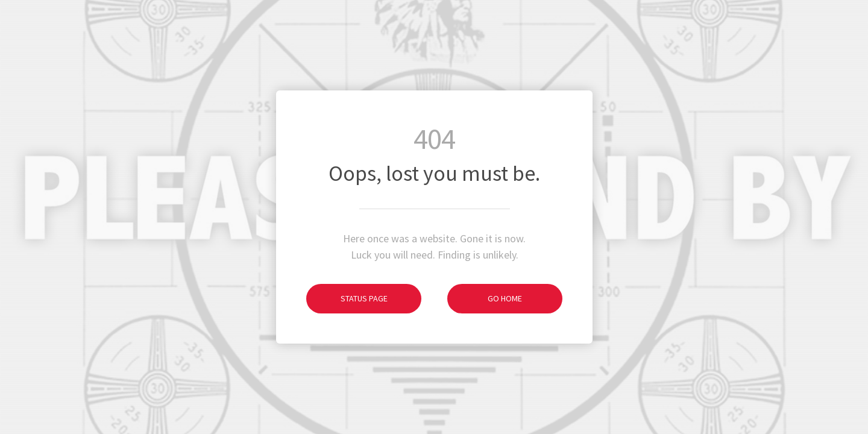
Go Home (485, 298)
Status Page (347, 298)
